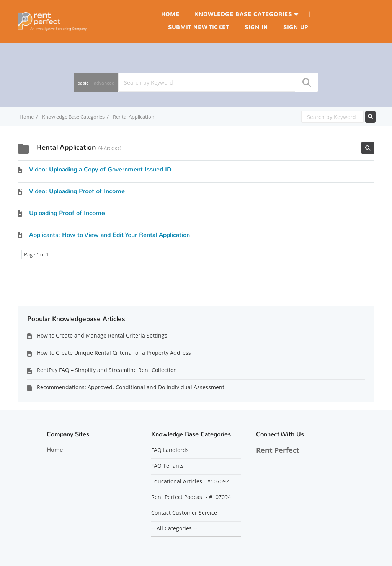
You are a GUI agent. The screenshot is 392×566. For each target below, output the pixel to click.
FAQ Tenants (167, 466)
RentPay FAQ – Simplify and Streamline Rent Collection (107, 370)
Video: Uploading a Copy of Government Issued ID (100, 169)
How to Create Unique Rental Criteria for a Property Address (114, 353)
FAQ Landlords (170, 450)
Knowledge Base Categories (243, 14)
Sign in (256, 27)
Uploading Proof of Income (67, 213)
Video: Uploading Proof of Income (77, 191)
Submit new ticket (199, 27)
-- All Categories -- (174, 528)
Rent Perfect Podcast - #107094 (191, 497)
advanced (104, 83)
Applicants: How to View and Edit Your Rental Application (109, 235)
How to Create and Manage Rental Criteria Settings (102, 335)
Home (170, 14)
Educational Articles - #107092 (190, 481)
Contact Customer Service (184, 513)
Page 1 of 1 (36, 254)
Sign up (296, 27)
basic (83, 83)
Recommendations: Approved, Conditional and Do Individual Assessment (131, 387)
